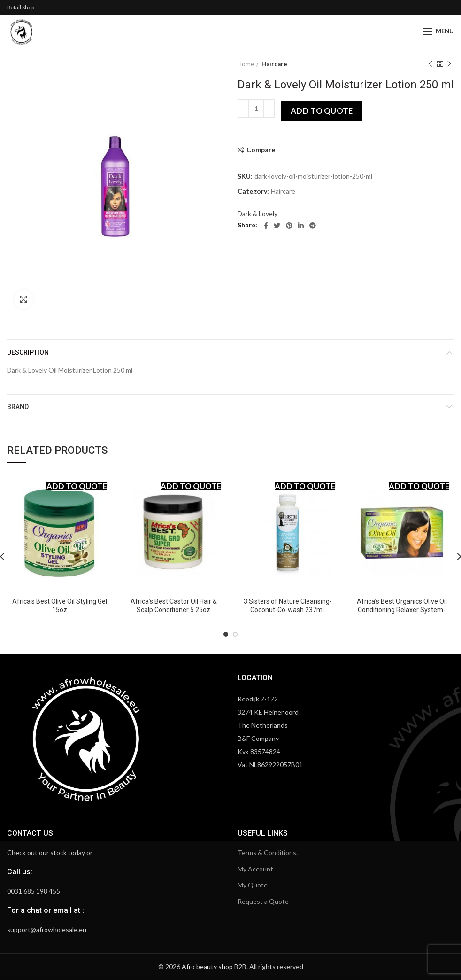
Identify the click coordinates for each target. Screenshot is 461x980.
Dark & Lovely (257, 214)
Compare (261, 150)
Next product (449, 64)
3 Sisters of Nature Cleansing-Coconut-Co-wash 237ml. (288, 606)
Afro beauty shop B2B (214, 967)
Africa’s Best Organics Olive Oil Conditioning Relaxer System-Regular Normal (402, 610)
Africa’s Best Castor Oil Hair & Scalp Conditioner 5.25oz (174, 606)
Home (246, 64)
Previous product (430, 64)
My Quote (253, 885)
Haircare (274, 64)
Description (28, 352)
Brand (18, 407)
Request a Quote (263, 901)
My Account (255, 869)
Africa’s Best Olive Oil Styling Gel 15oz (60, 606)
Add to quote (322, 111)
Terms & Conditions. (268, 852)
